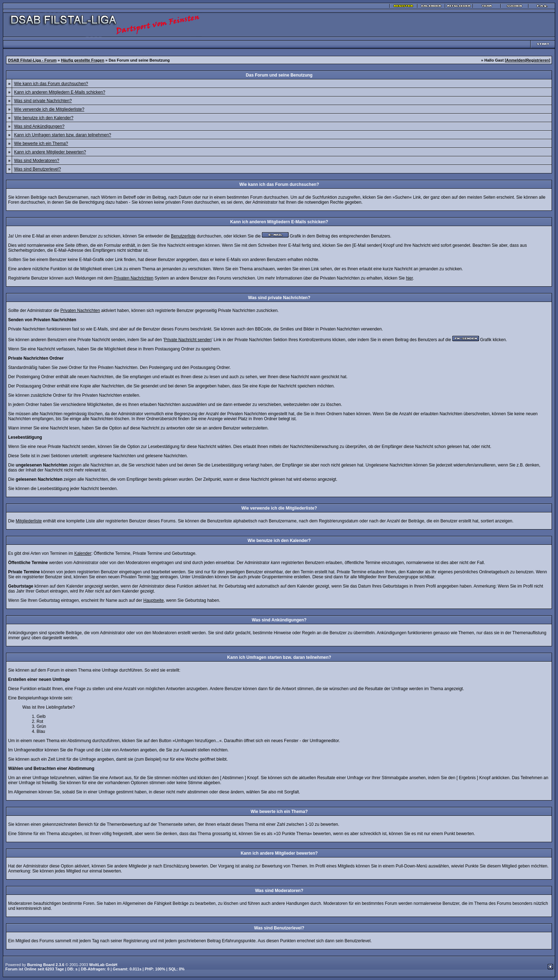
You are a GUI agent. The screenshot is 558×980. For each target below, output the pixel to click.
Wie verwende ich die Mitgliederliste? (49, 109)
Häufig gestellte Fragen (83, 60)
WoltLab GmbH (103, 965)
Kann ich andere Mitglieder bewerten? (50, 152)
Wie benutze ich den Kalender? (44, 118)
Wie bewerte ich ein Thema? (41, 144)
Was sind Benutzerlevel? (37, 169)
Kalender (83, 553)
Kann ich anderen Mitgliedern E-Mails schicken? (59, 92)
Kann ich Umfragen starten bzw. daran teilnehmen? (62, 135)
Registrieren (537, 60)
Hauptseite (154, 600)
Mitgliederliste (29, 521)
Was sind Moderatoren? (36, 161)
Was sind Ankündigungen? (39, 126)
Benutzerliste (183, 236)
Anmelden (515, 60)
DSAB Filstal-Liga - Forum (32, 60)
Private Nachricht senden (188, 340)
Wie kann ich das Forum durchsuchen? (51, 84)
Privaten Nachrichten (134, 278)
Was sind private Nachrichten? (43, 101)
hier (409, 278)
